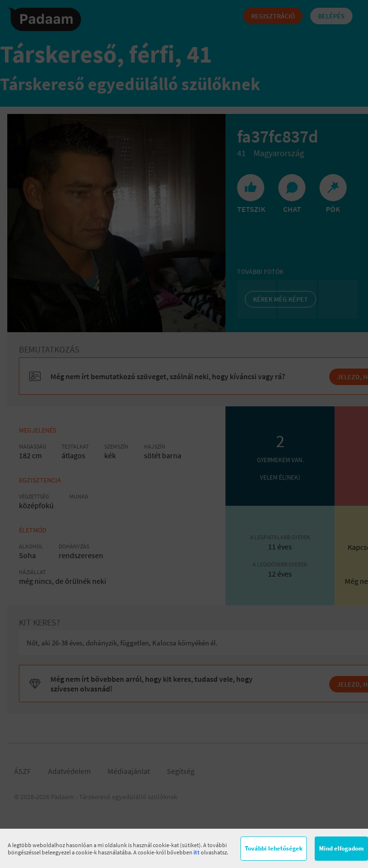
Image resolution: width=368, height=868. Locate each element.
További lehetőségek (274, 848)
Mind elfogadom (341, 848)
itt (197, 852)
